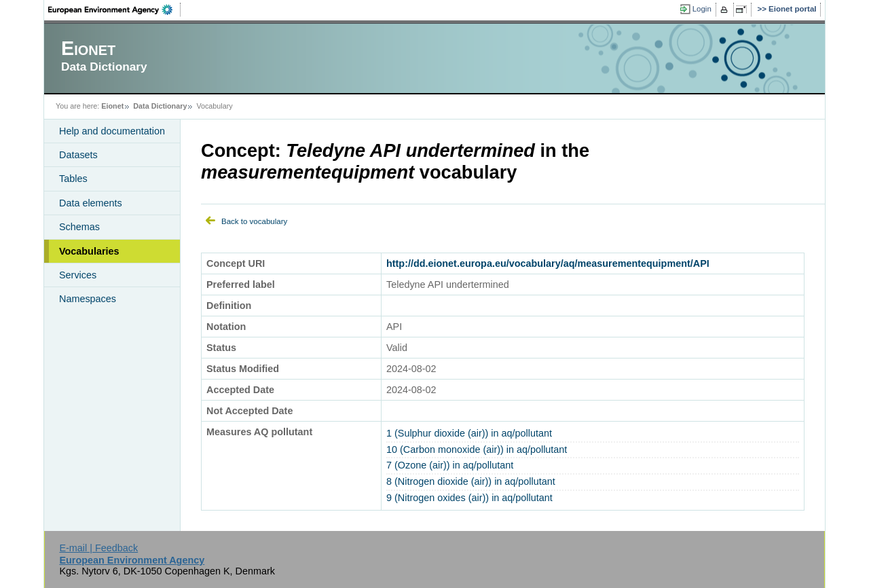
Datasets (78, 155)
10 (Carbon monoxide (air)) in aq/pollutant (477, 449)
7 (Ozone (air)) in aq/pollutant (450, 465)
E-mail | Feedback (98, 548)
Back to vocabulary (254, 221)
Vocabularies (89, 251)
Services (78, 275)
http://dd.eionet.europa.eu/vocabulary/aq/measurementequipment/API (548, 263)
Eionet (112, 106)
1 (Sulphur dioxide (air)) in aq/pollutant (469, 433)
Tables (73, 179)
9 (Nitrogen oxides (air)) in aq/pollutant (469, 498)
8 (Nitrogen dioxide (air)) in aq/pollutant (471, 481)
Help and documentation (112, 131)
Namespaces (88, 299)
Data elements (91, 203)
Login (702, 9)
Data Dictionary (160, 106)
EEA (115, 10)
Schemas (79, 227)
